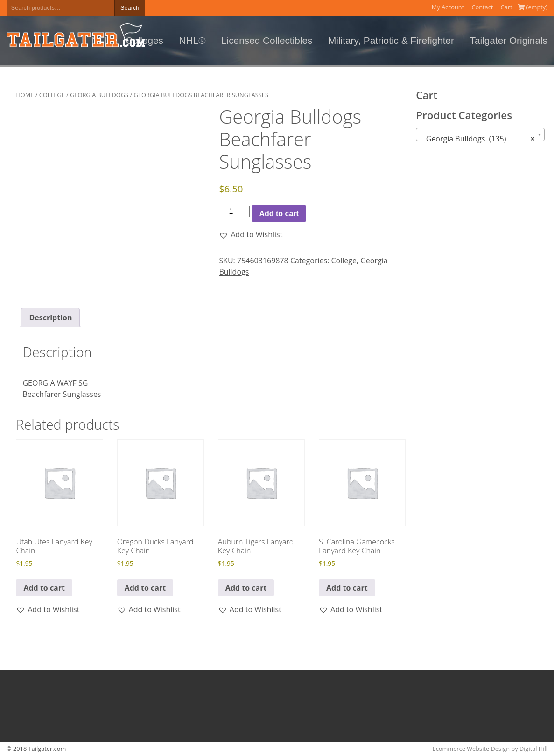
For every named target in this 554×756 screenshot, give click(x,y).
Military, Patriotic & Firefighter (391, 40)
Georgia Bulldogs (99, 95)
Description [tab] (50, 318)
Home (25, 95)
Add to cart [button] (44, 588)
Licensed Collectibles (267, 40)
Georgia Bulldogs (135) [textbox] (477, 139)
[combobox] (480, 134)
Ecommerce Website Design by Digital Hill (490, 749)
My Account (448, 7)
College (52, 95)
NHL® (193, 40)
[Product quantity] (234, 212)
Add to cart (279, 214)
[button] (251, 234)
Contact (482, 7)
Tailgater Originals (509, 40)
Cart (507, 7)
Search (130, 8)
